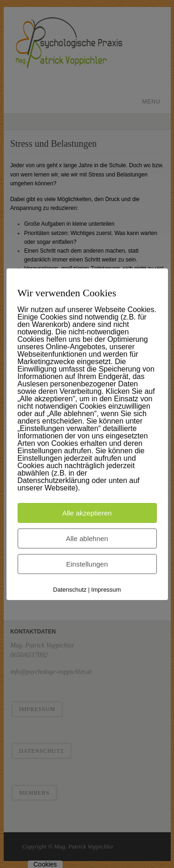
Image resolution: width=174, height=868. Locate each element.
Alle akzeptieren (87, 512)
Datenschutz (70, 589)
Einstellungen (87, 564)
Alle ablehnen (87, 538)
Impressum (106, 589)
